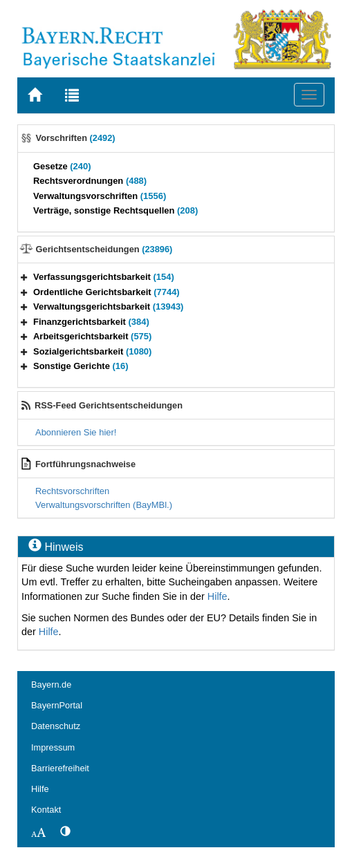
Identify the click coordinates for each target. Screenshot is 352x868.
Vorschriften (76, 138)
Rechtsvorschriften (72, 491)
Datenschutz (56, 726)
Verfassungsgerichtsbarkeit (104, 277)
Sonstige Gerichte (81, 366)
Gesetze (62, 166)
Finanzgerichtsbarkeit (91, 322)
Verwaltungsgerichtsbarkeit (108, 306)
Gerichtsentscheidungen (104, 249)
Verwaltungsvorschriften (100, 196)
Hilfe (217, 596)
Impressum (53, 747)
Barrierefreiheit (60, 768)
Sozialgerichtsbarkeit (92, 351)
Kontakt (46, 810)
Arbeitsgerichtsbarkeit (92, 336)
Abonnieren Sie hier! (76, 432)
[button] (24, 277)
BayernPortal (57, 705)
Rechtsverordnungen (90, 181)
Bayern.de (51, 685)
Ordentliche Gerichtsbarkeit (106, 292)
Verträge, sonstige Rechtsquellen (115, 210)
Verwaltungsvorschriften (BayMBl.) (104, 505)
